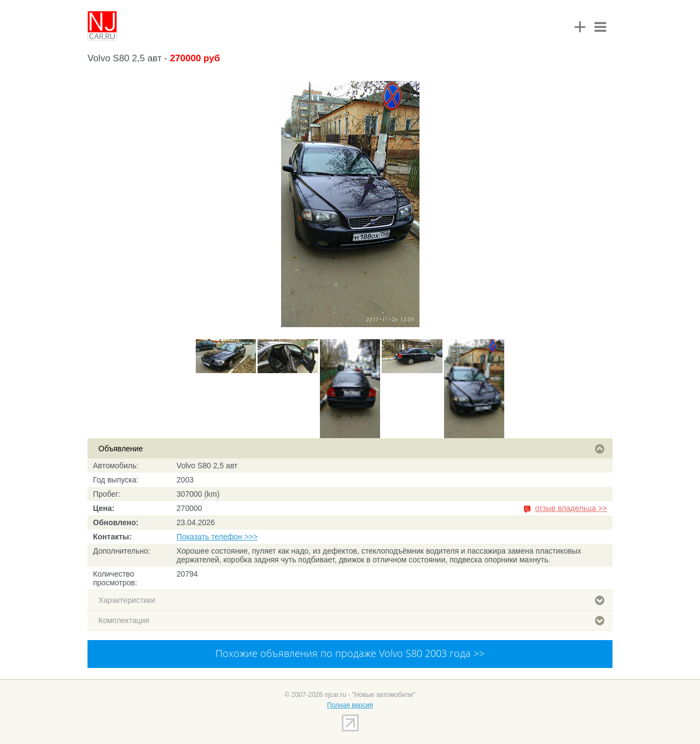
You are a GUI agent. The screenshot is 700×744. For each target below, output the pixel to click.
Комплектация (351, 620)
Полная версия (350, 705)
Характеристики (351, 600)
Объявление (351, 449)
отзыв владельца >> (571, 508)
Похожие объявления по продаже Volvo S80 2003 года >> (350, 653)
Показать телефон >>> (217, 537)
